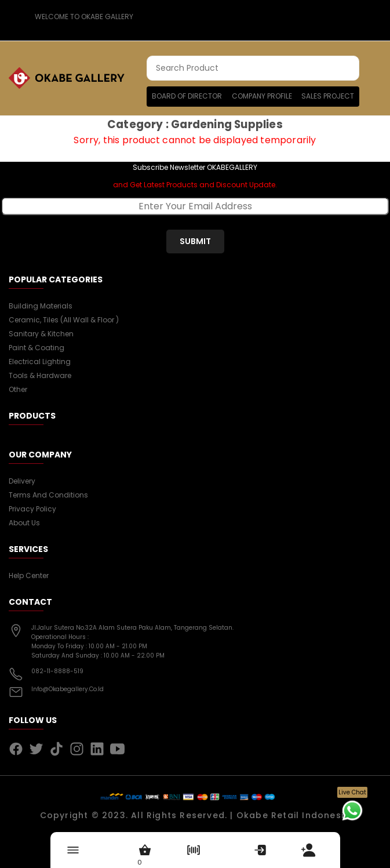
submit (195, 241)
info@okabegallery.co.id (68, 689)
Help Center (29, 575)
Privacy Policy (32, 509)
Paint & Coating (37, 348)
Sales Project (328, 96)
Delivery (22, 481)
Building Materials (41, 306)
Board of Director (187, 96)
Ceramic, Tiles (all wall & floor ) (64, 320)
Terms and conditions (48, 495)
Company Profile (262, 96)
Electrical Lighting (40, 362)
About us (24, 523)
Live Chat (352, 792)
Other (18, 389)
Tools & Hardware (40, 375)
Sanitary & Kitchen (41, 334)
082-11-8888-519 (57, 671)
